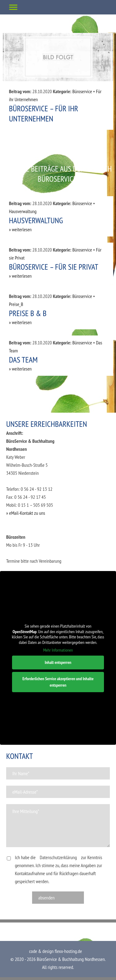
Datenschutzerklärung (58, 857)
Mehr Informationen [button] (58, 650)
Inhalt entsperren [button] (58, 662)
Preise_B (16, 304)
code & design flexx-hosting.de (55, 951)
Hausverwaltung (23, 211)
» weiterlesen (20, 229)
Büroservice (82, 91)
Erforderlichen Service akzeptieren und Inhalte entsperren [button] (58, 682)
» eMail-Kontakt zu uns (26, 513)
